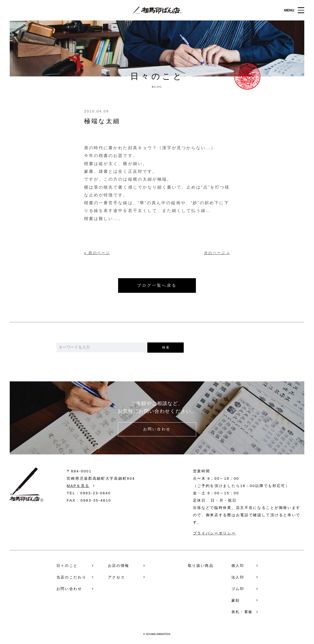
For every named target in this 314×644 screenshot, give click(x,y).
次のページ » (217, 253)
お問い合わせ (157, 429)
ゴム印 (238, 589)
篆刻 (236, 600)
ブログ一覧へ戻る (157, 285)
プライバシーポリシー (214, 533)
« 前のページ (97, 253)
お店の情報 (119, 566)
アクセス (117, 577)
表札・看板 (242, 612)
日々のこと (67, 566)
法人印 (238, 577)
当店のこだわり (71, 577)
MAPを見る (78, 486)
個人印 (238, 566)
